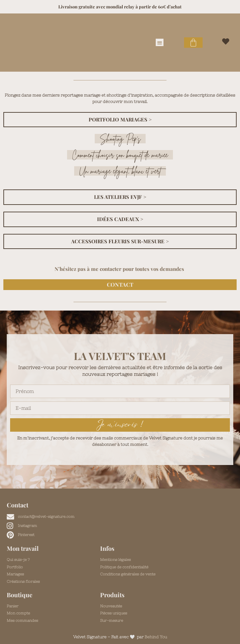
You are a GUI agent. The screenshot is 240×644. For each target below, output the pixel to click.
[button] (160, 43)
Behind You (156, 637)
